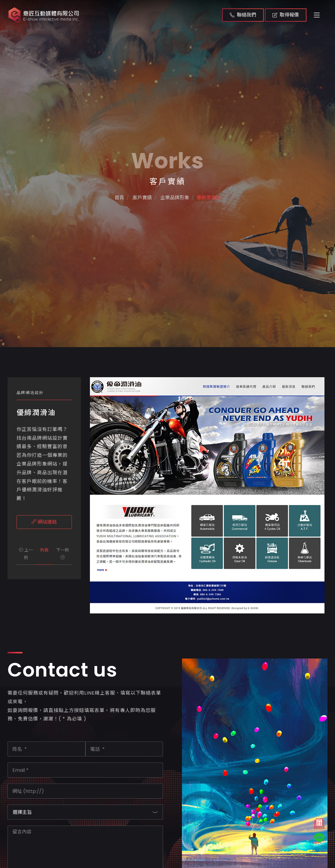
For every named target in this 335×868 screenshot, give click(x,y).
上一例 (26, 554)
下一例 (63, 553)
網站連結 (44, 522)
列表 (44, 550)
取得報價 (286, 15)
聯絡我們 (243, 15)
